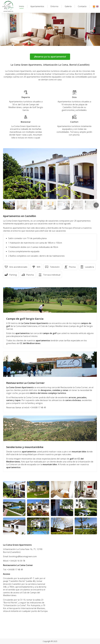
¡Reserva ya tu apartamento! (50, 57)
